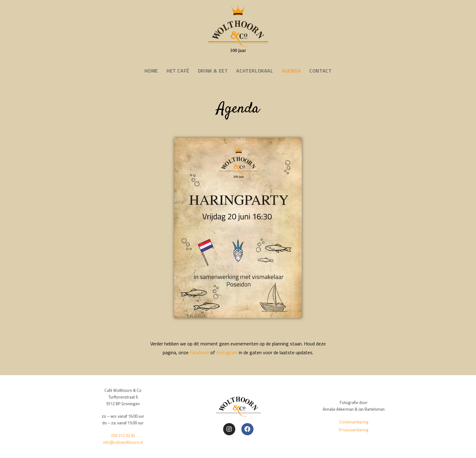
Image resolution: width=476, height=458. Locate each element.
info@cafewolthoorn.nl (123, 442)
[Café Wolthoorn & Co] (238, 29)
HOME (151, 71)
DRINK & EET (213, 71)
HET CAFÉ (178, 71)
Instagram (227, 352)
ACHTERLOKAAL (255, 71)
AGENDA (291, 71)
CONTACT (320, 71)
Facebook (199, 352)
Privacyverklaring (354, 430)
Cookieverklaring (354, 422)
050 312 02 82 (123, 436)
